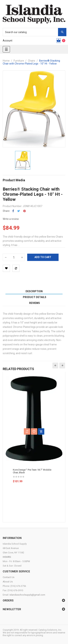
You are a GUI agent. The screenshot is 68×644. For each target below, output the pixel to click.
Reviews (35, 303)
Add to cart (43, 257)
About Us (8, 582)
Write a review (11, 219)
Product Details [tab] (35, 297)
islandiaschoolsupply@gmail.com (27, 595)
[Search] (33, 32)
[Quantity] (14, 257)
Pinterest (24, 211)
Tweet (19, 211)
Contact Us (9, 577)
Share (13, 211)
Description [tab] (34, 291)
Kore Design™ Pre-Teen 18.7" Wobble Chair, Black (32, 471)
